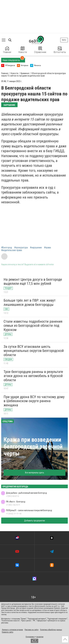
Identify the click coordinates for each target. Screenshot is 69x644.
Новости (23, 50)
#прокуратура (21, 248)
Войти (64, 40)
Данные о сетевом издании (12, 630)
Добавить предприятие (35, 521)
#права (47, 248)
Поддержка (30, 637)
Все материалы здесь (35, 473)
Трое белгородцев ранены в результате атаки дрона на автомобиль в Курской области (33, 376)
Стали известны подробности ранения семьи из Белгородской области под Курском (33, 326)
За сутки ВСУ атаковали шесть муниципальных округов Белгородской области (34, 351)
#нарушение (36, 248)
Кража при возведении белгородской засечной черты (33, 447)
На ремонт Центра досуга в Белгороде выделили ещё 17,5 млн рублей (33, 282)
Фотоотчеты (60, 50)
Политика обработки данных (51, 630)
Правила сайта (7, 632)
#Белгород (7, 248)
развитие (40, 637)
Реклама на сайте (31, 630)
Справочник (40, 50)
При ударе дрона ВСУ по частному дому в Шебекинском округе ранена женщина (34, 401)
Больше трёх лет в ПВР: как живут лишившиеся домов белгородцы (30, 303)
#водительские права (12, 250)
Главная (7, 50)
